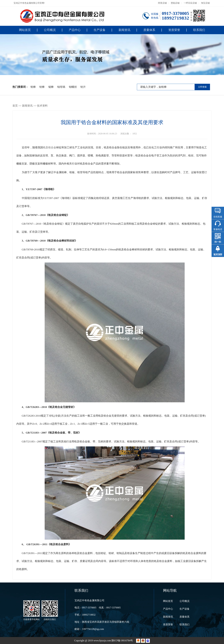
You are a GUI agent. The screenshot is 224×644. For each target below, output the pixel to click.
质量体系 (149, 30)
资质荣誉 (174, 30)
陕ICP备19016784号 (122, 641)
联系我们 (199, 30)
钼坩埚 (61, 87)
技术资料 (42, 106)
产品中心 (75, 30)
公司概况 (50, 30)
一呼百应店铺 (190, 3)
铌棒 (51, 87)
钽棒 (42, 87)
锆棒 (33, 87)
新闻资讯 (124, 30)
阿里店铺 (162, 3)
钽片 (83, 87)
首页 (15, 106)
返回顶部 (218, 255)
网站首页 (25, 30)
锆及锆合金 (50, 147)
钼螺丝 (73, 87)
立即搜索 (202, 87)
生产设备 (100, 30)
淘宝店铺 (205, 3)
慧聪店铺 (175, 3)
